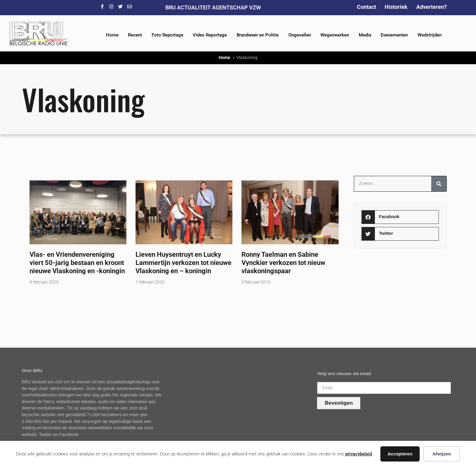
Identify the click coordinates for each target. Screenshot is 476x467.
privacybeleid (359, 454)
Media (365, 35)
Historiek (396, 7)
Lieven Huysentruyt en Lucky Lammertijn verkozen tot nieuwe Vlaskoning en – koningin (183, 263)
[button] (400, 217)
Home (112, 35)
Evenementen (394, 35)
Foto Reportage (167, 35)
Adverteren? (432, 7)
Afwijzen (442, 454)
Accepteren (400, 454)
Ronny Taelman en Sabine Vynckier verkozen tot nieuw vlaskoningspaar (283, 263)
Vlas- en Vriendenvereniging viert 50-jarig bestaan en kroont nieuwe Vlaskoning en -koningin (77, 263)
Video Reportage (210, 35)
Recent (135, 35)
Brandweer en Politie (258, 35)
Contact (367, 7)
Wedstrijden (430, 35)
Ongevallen (300, 35)
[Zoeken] (439, 184)
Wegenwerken (335, 35)
